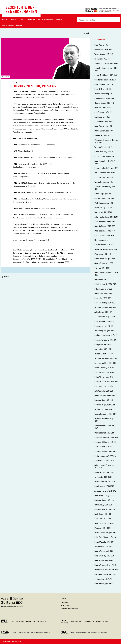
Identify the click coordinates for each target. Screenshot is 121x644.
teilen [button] (5, 277)
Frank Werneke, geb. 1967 (104, 551)
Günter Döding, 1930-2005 (104, 156)
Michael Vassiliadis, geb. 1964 (105, 533)
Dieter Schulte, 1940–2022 (104, 461)
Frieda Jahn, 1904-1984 (103, 293)
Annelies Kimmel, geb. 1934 (105, 317)
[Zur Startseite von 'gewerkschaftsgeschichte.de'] (21, 12)
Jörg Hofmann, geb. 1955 (104, 263)
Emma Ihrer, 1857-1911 (103, 280)
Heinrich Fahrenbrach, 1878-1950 (105, 188)
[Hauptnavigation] (32, 20)
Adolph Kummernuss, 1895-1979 (106, 335)
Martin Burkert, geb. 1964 (104, 131)
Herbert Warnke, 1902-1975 (104, 542)
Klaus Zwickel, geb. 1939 (103, 584)
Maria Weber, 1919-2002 (103, 546)
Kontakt (63, 599)
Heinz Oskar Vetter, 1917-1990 (105, 537)
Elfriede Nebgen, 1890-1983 (105, 395)
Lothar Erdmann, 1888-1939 (105, 173)
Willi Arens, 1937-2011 (103, 59)
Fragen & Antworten (46, 20)
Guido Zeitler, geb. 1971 (103, 579)
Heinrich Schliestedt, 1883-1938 (106, 437)
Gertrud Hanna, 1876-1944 (104, 235)
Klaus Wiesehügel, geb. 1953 (105, 565)
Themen (13, 20)
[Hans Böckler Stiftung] (12, 606)
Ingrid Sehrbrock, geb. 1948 (104, 472)
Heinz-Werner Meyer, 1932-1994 (106, 382)
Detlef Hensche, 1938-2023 (104, 245)
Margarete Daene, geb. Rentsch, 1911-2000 (106, 141)
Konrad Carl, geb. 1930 (103, 135)
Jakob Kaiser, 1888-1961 (103, 312)
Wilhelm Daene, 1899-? (103, 147)
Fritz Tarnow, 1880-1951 (103, 505)
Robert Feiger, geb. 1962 (103, 194)
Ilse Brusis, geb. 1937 (102, 117)
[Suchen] (118, 20)
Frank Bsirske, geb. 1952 (103, 126)
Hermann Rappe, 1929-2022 (105, 405)
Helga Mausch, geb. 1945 (104, 377)
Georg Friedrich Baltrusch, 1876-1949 (106, 69)
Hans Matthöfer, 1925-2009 (104, 372)
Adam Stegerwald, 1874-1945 (105, 491)
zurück (88, 33)
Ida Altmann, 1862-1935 (103, 50)
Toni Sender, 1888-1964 (103, 477)
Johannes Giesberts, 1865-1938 (106, 217)
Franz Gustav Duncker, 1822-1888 (105, 162)
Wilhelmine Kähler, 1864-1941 (106, 307)
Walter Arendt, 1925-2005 (104, 54)
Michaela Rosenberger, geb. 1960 (105, 420)
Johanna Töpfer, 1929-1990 (104, 523)
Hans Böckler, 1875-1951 (103, 89)
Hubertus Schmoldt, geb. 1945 (105, 451)
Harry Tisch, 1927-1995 (103, 519)
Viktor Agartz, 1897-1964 (103, 45)
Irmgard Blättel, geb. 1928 (104, 84)
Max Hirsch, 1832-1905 (103, 254)
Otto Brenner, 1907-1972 (103, 112)
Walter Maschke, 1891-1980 (105, 368)
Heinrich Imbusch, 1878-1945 (105, 284)
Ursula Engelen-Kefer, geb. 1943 (106, 168)
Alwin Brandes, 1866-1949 (104, 98)
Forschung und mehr (27, 20)
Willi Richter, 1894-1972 (103, 409)
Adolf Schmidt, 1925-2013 (104, 447)
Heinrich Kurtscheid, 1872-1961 (106, 340)
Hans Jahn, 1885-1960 (103, 298)
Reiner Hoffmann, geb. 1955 (105, 259)
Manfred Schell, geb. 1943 (104, 433)
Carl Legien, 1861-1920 (103, 349)
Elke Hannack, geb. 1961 (103, 240)
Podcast (59, 20)
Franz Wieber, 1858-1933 (104, 560)
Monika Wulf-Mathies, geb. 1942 (106, 570)
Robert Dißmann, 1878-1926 (105, 152)
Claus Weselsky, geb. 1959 (104, 556)
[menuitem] (4, 21)
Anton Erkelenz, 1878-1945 (104, 177)
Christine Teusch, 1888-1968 (105, 509)
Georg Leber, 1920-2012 (103, 344)
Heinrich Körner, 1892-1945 (104, 326)
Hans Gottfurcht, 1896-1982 (105, 221)
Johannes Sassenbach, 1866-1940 (105, 427)
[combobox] (96, 20)
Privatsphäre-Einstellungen (69, 609)
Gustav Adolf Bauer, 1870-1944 (106, 75)
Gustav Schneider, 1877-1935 (105, 456)
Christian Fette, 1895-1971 (104, 198)
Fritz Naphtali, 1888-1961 (104, 391)
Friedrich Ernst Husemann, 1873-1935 (106, 274)
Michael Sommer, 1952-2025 (105, 482)
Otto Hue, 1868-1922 (102, 268)
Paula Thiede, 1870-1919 (103, 514)
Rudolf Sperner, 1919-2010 (104, 486)
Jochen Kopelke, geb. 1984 (104, 331)
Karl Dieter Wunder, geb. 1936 (105, 574)
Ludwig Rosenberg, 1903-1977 (105, 414)
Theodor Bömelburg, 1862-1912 (106, 94)
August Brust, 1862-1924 (104, 121)
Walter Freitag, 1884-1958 (104, 208)
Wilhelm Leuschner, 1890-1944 (106, 358)
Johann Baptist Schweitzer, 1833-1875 (104, 466)
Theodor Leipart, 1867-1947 (104, 354)
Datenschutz (65, 605)
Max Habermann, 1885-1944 (105, 231)
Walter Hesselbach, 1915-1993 (106, 249)
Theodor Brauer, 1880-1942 (104, 103)
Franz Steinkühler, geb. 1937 (105, 495)
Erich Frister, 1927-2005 (103, 212)
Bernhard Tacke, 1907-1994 (104, 500)
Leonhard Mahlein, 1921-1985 (105, 363)
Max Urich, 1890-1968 (102, 528)
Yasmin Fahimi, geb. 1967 (104, 182)
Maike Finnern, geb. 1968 (104, 203)
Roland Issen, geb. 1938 (103, 289)
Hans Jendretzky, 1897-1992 (105, 303)
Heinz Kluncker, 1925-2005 (104, 321)
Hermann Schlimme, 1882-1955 (106, 442)
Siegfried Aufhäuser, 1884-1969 (106, 63)
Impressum (64, 602)
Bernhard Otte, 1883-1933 (104, 400)
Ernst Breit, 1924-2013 (103, 108)
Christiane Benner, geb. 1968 (105, 80)
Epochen (4, 20)
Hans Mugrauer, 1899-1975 (104, 386)
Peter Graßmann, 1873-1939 (105, 226)
